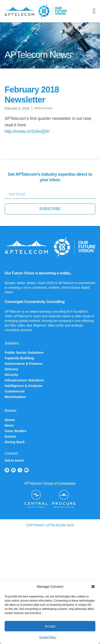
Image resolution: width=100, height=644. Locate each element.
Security (11, 375)
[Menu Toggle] (94, 11)
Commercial (15, 391)
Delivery (11, 369)
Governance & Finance (23, 364)
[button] (93, 587)
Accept (50, 626)
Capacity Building (19, 358)
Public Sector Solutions (24, 352)
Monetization (15, 397)
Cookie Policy (48, 637)
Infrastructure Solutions (24, 380)
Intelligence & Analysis (23, 386)
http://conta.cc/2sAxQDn (27, 131)
